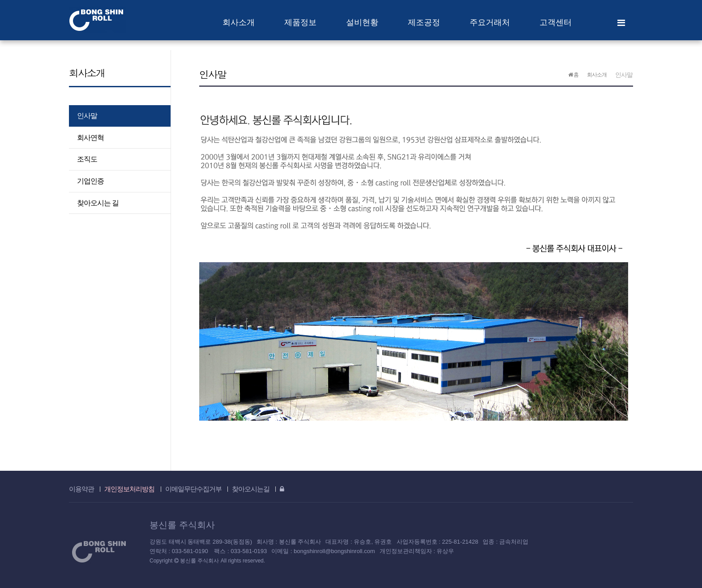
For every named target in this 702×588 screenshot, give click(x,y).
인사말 (87, 116)
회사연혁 (90, 138)
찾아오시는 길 (98, 203)
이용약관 (81, 489)
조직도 (87, 159)
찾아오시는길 (251, 489)
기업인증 (90, 181)
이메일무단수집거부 (193, 489)
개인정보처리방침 (129, 489)
